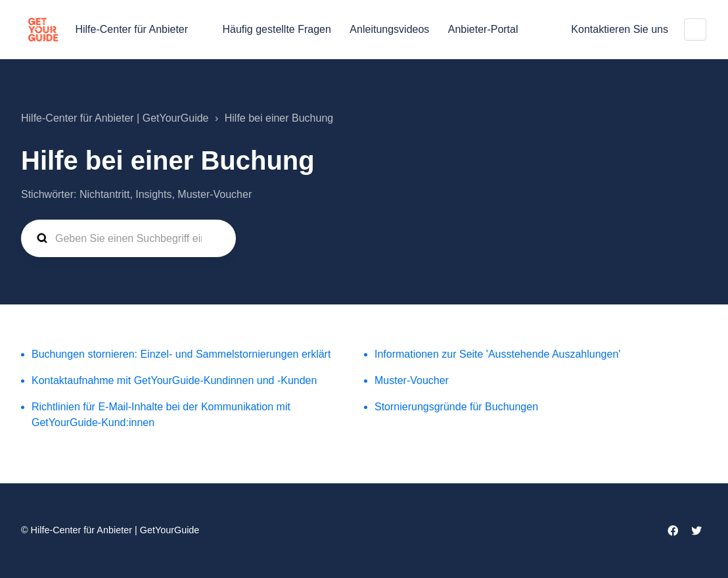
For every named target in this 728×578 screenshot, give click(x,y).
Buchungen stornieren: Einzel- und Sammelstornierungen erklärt (181, 354)
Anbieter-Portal (483, 29)
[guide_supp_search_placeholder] (128, 239)
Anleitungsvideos (389, 29)
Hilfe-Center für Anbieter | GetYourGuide (115, 118)
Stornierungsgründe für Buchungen (456, 407)
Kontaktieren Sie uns (620, 29)
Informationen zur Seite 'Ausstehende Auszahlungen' (497, 354)
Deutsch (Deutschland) (695, 30)
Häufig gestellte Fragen (276, 29)
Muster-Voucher (412, 380)
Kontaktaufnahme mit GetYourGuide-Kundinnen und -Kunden (174, 380)
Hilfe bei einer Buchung (279, 118)
